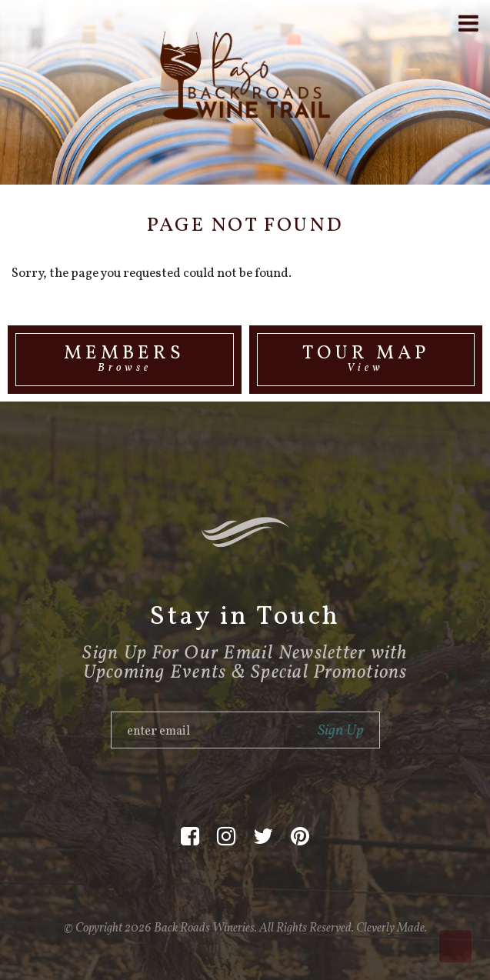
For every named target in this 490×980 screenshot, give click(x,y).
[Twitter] (263, 837)
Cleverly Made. (392, 928)
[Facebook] (190, 837)
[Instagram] (226, 837)
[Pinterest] (300, 837)
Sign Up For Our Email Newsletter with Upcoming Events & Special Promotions (245, 663)
